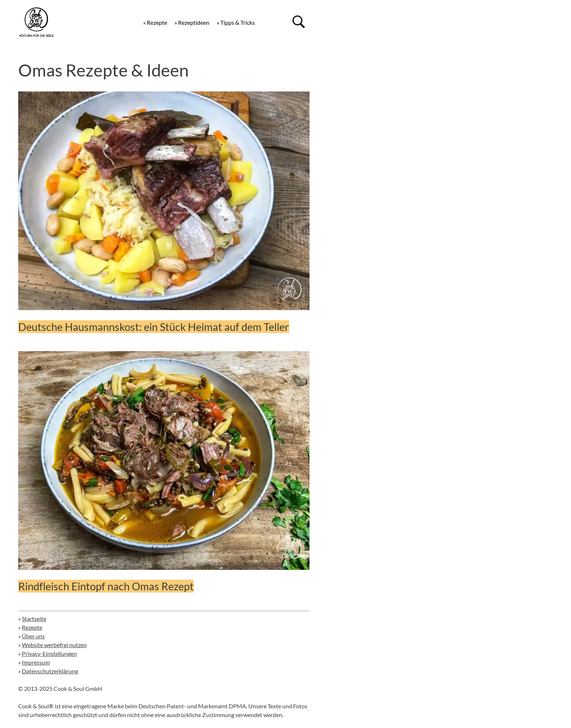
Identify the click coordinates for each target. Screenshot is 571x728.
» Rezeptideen (192, 22)
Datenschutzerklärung (50, 671)
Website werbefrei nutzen (54, 645)
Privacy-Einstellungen (49, 653)
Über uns (33, 636)
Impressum (36, 662)
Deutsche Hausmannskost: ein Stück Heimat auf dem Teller (154, 327)
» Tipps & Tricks (236, 22)
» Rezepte (155, 22)
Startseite (34, 619)
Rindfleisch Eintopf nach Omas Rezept (106, 586)
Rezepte (32, 627)
